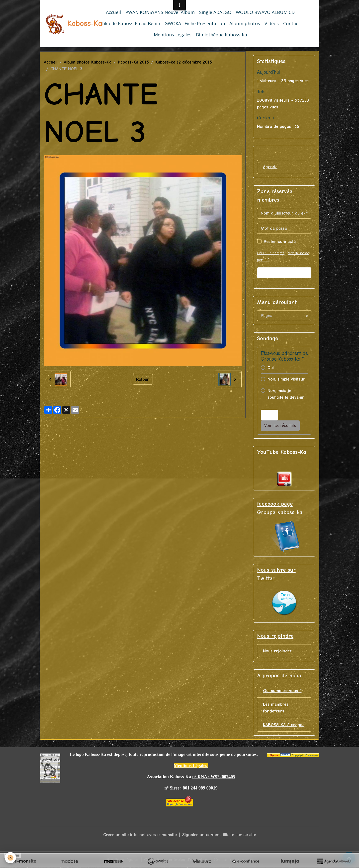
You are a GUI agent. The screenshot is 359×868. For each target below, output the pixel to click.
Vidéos (272, 23)
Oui (271, 368)
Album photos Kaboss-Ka (88, 62)
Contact (292, 23)
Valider (284, 273)
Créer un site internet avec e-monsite (140, 835)
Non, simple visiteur (286, 379)
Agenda (270, 167)
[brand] (63, 24)
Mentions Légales (173, 35)
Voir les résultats (280, 426)
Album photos (245, 23)
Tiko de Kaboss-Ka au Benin (130, 23)
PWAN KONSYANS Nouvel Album (160, 12)
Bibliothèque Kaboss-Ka (222, 35)
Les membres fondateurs (276, 708)
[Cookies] (11, 858)
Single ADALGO (215, 12)
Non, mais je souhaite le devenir (286, 394)
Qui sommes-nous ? (282, 691)
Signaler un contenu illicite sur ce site (219, 835)
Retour (143, 379)
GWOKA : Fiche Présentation (195, 23)
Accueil (113, 12)
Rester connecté (280, 242)
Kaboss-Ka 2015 (133, 62)
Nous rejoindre (277, 651)
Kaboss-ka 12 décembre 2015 (184, 62)
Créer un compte (271, 253)
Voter (269, 415)
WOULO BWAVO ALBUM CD (265, 12)
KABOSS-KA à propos (284, 725)
